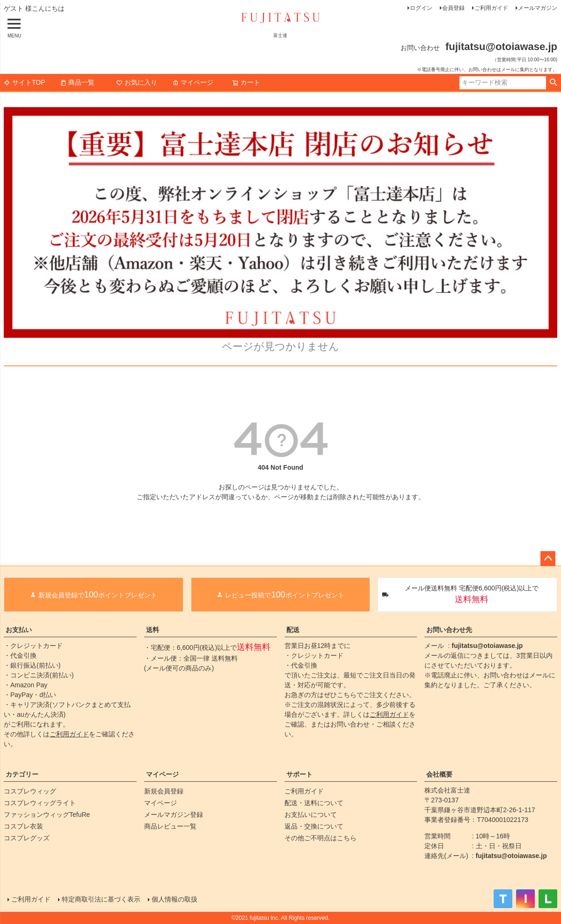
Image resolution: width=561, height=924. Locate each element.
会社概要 (439, 774)
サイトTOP (25, 82)
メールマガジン (538, 8)
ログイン (421, 8)
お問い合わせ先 (449, 630)
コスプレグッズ (27, 838)
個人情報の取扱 (175, 899)
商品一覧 (77, 82)
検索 (553, 83)
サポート (299, 774)
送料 (153, 630)
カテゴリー (22, 774)
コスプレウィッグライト (40, 803)
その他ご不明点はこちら (321, 838)
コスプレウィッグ (30, 791)
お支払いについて (311, 815)
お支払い (19, 630)
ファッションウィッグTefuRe (47, 815)
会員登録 (453, 8)
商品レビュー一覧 (170, 826)
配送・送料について (314, 803)
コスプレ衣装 (23, 826)
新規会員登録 (164, 791)
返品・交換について (314, 826)
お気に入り (137, 82)
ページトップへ (548, 559)
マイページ (193, 82)
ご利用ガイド (491, 8)
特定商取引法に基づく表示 (101, 899)
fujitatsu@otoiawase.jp (487, 646)
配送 (293, 630)
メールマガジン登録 (174, 815)
